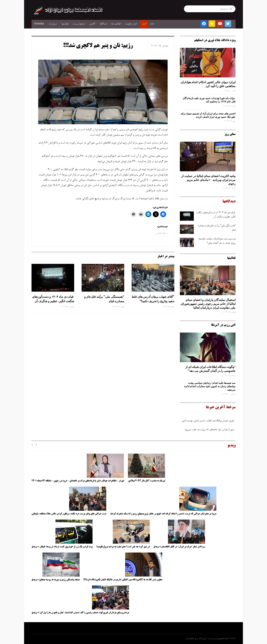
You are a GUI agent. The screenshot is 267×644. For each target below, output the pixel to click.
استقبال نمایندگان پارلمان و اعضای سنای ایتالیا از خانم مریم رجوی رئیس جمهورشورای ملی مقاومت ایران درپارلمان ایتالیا (208, 304)
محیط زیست (79, 24)
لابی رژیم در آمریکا (223, 325)
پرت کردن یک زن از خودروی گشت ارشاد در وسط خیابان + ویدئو (62, 547)
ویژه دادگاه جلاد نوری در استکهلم (215, 40)
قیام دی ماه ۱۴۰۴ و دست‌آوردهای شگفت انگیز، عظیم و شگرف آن (53, 299)
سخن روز (230, 134)
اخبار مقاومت (131, 24)
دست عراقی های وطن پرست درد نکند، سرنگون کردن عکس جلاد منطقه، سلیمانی (69, 514)
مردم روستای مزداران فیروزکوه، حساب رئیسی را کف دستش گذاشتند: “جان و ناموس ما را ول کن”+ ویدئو (80, 613)
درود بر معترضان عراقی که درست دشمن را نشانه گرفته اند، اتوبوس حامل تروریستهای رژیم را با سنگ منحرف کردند (163, 514)
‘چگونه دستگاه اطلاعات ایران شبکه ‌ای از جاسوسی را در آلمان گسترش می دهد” (210, 369)
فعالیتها (65, 24)
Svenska (39, 24)
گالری (92, 24)
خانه (152, 24)
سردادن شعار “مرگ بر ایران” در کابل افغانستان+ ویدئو (179, 547)
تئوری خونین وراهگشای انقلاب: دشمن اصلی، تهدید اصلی (208, 422)
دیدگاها (103, 24)
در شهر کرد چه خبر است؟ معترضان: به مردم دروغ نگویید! (123, 547)
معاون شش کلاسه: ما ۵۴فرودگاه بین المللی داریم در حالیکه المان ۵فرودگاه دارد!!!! (123, 580)
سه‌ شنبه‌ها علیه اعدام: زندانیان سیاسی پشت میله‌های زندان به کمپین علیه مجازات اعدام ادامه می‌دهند (210, 386)
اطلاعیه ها (116, 24)
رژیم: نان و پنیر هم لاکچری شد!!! (98, 46)
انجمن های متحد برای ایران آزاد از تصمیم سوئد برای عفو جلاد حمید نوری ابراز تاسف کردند (208, 115)
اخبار (144, 24)
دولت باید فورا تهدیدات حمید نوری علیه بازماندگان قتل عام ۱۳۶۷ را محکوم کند (209, 100)
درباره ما (53, 24)
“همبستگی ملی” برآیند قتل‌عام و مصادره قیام (104, 299)
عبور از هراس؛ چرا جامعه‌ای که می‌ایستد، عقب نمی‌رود (210, 431)
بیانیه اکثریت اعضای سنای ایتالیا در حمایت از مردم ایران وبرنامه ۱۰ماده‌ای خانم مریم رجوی (208, 180)
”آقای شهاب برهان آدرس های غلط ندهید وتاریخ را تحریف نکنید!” (153, 299)
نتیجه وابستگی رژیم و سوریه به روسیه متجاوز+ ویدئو (56, 580)
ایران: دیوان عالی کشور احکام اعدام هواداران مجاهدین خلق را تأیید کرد (208, 84)
